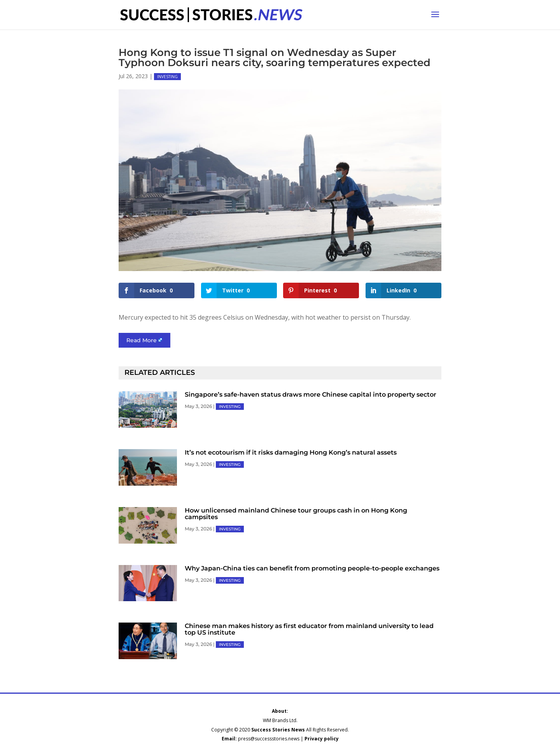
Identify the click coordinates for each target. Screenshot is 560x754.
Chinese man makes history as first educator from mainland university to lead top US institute (309, 629)
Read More (142, 340)
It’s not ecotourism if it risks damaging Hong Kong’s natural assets (291, 452)
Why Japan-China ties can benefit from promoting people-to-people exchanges (312, 568)
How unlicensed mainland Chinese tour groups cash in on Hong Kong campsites (296, 514)
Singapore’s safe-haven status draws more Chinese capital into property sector (311, 394)
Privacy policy (322, 739)
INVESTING (167, 77)
